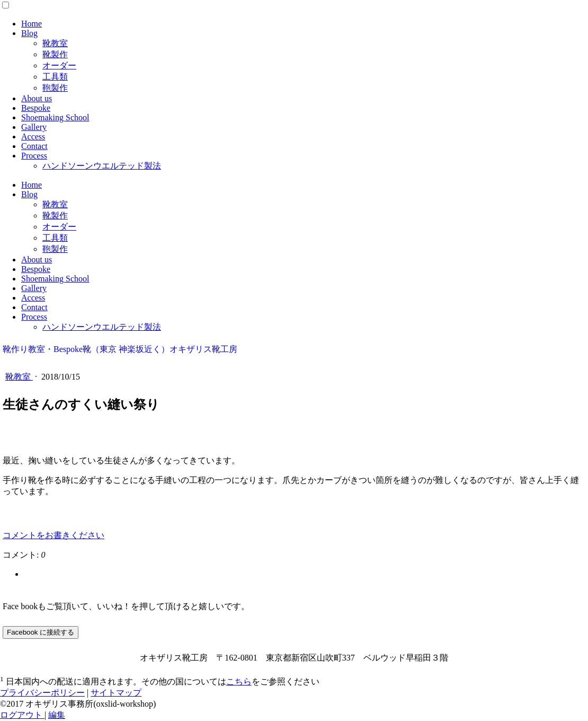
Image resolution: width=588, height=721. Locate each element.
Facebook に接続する (41, 632)
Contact (34, 146)
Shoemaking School (55, 117)
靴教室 (55, 43)
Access (33, 137)
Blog (29, 33)
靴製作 (55, 54)
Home (32, 24)
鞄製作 (55, 88)
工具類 (55, 77)
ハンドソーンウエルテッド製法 (102, 166)
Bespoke (36, 108)
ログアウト (22, 715)
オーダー (59, 65)
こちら (239, 682)
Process (34, 156)
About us (37, 98)
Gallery (34, 127)
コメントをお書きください (54, 535)
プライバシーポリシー (42, 693)
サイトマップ (116, 693)
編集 (57, 715)
